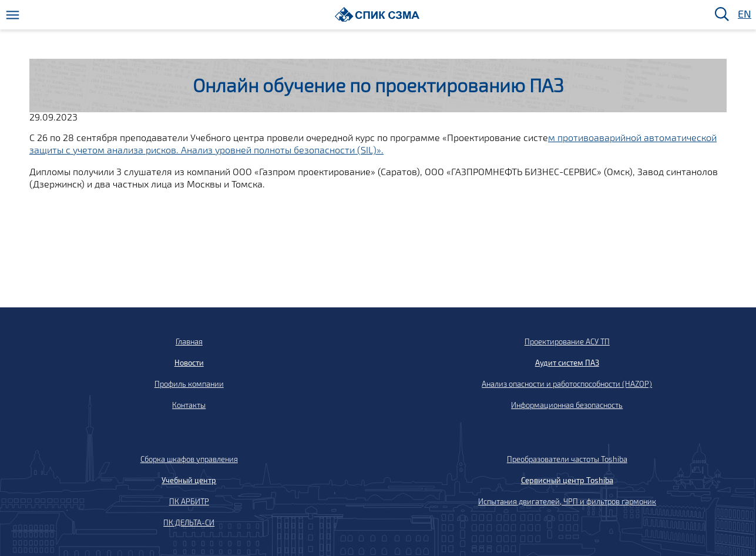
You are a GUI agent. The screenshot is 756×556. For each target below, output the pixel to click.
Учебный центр (189, 480)
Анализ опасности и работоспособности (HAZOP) (567, 384)
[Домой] (377, 14)
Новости (189, 363)
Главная (189, 341)
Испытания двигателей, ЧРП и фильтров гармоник (567, 501)
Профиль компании (189, 384)
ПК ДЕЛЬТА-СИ (189, 522)
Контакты (189, 405)
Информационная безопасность (567, 405)
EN (744, 14)
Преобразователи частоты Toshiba (567, 459)
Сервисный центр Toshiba (567, 480)
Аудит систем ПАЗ (567, 363)
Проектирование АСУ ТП (567, 341)
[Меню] (13, 15)
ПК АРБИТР (189, 501)
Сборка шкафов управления (189, 459)
